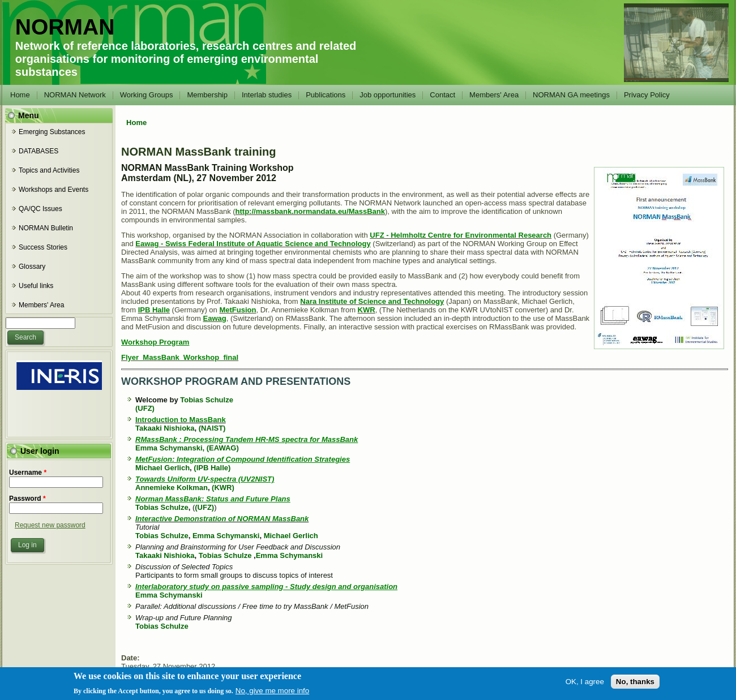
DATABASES (38, 151)
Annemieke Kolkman (172, 488)
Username (28, 473)
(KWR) (223, 488)
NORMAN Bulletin (46, 228)
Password (27, 499)
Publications (326, 95)
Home (20, 95)
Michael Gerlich (162, 468)
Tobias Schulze (207, 400)
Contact (442, 95)
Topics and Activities (49, 170)
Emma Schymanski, (170, 448)
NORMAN (65, 27)
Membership (207, 95)
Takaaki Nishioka (165, 428)
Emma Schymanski (226, 536)
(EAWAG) (223, 448)
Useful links (36, 286)
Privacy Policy (647, 95)
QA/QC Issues (40, 209)
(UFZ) (145, 408)
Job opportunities (388, 95)
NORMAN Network (75, 95)
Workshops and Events (54, 190)
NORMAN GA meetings (571, 95)
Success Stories (43, 247)
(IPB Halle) (212, 468)
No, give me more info (272, 693)
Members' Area (494, 95)
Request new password (50, 525)
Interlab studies (267, 95)
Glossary (32, 267)
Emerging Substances (52, 132)
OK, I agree (585, 684)
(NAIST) (212, 428)
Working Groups (147, 95)
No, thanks (635, 684)
